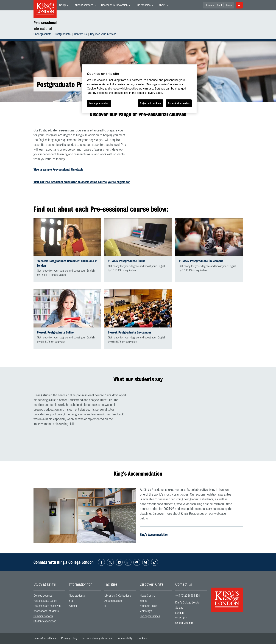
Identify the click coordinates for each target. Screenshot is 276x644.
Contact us (80, 34)
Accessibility (125, 638)
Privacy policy (69, 638)
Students (209, 5)
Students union (148, 606)
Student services (83, 5)
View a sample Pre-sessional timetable (58, 169)
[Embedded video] (191, 157)
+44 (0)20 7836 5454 (188, 596)
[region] (139, 89)
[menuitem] (64, 5)
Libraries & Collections (118, 596)
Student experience (45, 621)
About (162, 5)
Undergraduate (42, 34)
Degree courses (43, 596)
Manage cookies (99, 103)
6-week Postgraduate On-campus (130, 332)
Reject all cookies (151, 103)
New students (77, 596)
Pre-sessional (45, 23)
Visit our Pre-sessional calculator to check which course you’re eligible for (82, 182)
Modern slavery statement (98, 638)
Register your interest (103, 34)
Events (144, 601)
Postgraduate (63, 34)
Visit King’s (146, 611)
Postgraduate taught (45, 601)
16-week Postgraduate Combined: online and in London (67, 263)
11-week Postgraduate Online (127, 261)
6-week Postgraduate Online (55, 332)
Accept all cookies (179, 103)
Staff (220, 5)
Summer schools (43, 616)
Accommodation (114, 601)
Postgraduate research (47, 606)
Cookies (142, 638)
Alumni (229, 5)
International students (46, 611)
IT (105, 606)
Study (62, 5)
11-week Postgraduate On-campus (201, 261)
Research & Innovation (114, 5)
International (43, 29)
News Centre (147, 596)
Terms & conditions (45, 638)
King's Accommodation (154, 534)
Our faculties (143, 5)
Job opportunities (150, 616)
